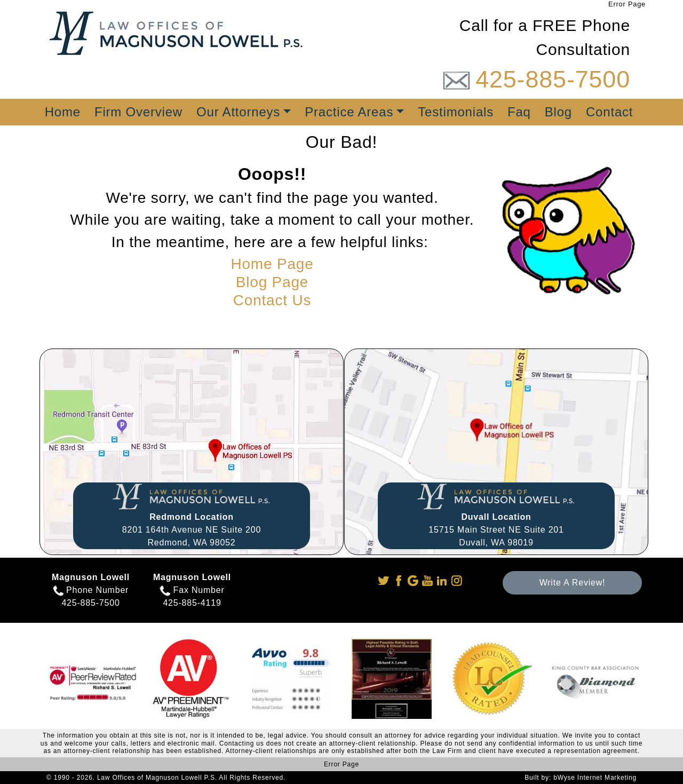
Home (63, 112)
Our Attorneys (238, 112)
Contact (609, 112)
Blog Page (272, 282)
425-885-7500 (553, 79)
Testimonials (456, 112)
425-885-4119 (192, 603)
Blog (558, 112)
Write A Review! (573, 583)
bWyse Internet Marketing (595, 778)
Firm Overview (138, 112)
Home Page (272, 264)
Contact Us (272, 300)
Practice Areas (349, 112)
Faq (519, 112)
